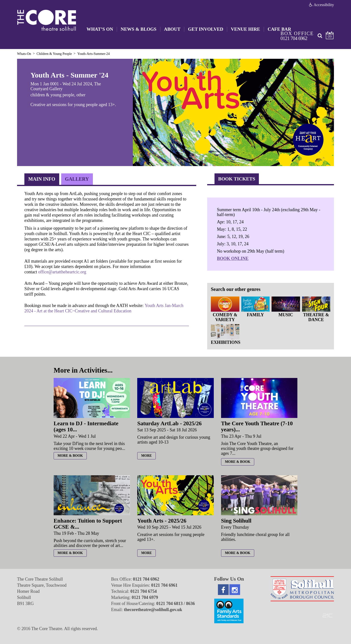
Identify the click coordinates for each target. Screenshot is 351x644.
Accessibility (322, 5)
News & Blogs (139, 29)
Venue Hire (245, 29)
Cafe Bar (279, 29)
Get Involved (206, 29)
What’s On (100, 29)
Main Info (42, 179)
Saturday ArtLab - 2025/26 (169, 423)
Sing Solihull (236, 521)
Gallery (77, 179)
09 (330, 36)
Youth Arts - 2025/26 (162, 521)
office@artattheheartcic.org (62, 272)
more (146, 456)
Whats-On (24, 54)
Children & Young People (54, 54)
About (172, 29)
